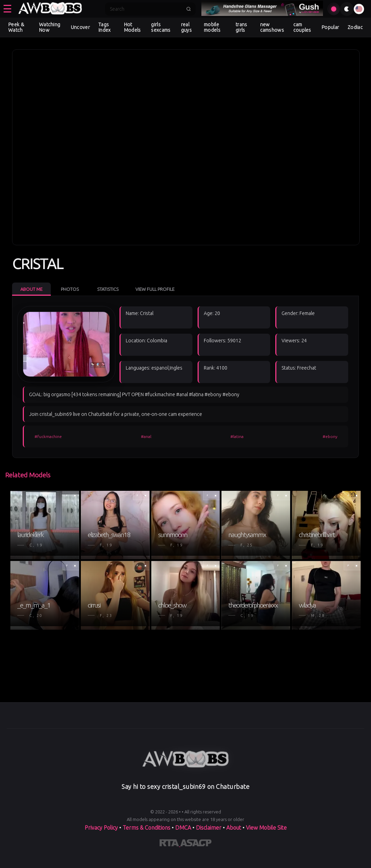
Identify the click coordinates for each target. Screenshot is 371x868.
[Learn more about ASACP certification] (196, 844)
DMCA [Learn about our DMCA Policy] (183, 828)
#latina (237, 436)
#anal (146, 436)
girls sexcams (161, 27)
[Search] (146, 9)
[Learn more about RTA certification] (170, 844)
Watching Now (50, 27)
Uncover (80, 27)
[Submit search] (189, 9)
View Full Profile (155, 289)
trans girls (241, 27)
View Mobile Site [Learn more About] (266, 828)
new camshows (272, 27)
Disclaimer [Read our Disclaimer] (209, 828)
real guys (186, 27)
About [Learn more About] (234, 828)
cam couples (302, 27)
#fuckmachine (48, 436)
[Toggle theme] (347, 9)
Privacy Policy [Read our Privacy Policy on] (102, 828)
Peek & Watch (16, 27)
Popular (330, 27)
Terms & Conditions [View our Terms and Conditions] (146, 828)
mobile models (212, 27)
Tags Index (105, 27)
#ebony (330, 436)
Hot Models (132, 27)
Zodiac (355, 27)
